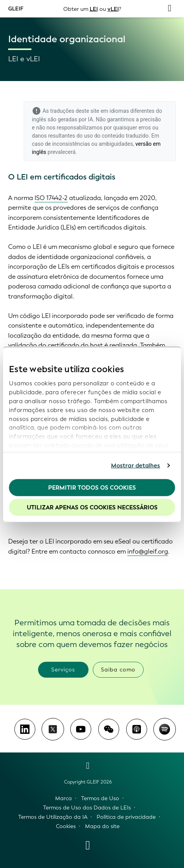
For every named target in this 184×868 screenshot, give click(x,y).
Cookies (66, 826)
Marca (63, 798)
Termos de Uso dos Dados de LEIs (87, 808)
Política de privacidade (126, 817)
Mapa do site (102, 826)
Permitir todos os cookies (92, 487)
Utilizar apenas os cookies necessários (92, 507)
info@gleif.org (148, 551)
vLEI (113, 9)
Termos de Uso (100, 798)
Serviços (63, 670)
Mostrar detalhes (136, 466)
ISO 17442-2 (51, 198)
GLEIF (16, 8)
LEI (94, 9)
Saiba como (118, 670)
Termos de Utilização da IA (53, 817)
